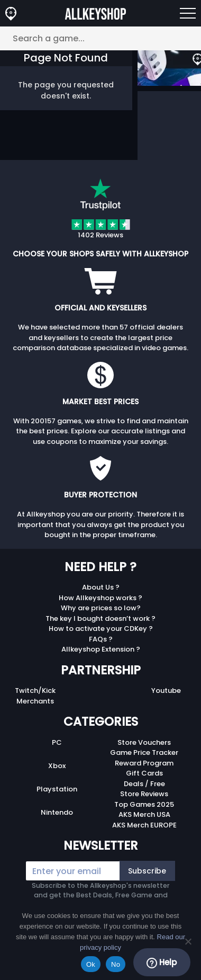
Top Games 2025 (144, 804)
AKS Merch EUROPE (144, 825)
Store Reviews (144, 794)
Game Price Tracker (144, 752)
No (116, 964)
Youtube (166, 691)
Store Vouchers (144, 742)
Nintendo (57, 812)
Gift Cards (144, 773)
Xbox (57, 766)
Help (162, 963)
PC (57, 742)
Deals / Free (144, 784)
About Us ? (101, 587)
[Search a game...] (100, 38)
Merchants (35, 701)
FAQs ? (101, 639)
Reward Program (144, 763)
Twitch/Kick (35, 691)
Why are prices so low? (101, 608)
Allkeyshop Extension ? (101, 649)
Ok (91, 964)
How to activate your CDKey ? (101, 629)
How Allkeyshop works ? (100, 598)
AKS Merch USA (144, 814)
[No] (188, 941)
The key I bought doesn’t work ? (100, 618)
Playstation (57, 789)
